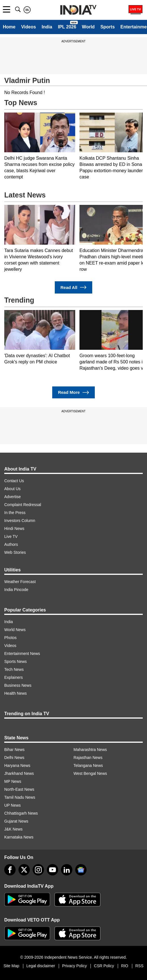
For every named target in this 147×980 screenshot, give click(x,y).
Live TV (11, 536)
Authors (11, 544)
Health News (15, 693)
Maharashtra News (90, 750)
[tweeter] (24, 870)
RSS (139, 966)
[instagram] (38, 870)
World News (15, 630)
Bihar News (14, 750)
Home (9, 27)
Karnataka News (19, 837)
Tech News (14, 669)
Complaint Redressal (23, 505)
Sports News (15, 661)
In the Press (15, 513)
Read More (73, 393)
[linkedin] (67, 870)
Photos (10, 638)
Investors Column (20, 521)
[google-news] (81, 870)
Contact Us (14, 481)
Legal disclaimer (41, 966)
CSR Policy (104, 966)
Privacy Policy (74, 966)
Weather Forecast (20, 582)
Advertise (12, 497)
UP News (12, 805)
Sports (108, 27)
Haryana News (17, 765)
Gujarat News (16, 821)
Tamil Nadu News (20, 797)
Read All (73, 287)
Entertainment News (22, 654)
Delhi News (14, 758)
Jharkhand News (19, 773)
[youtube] (52, 870)
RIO (125, 966)
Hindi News (14, 529)
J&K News (13, 829)
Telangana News (88, 765)
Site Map (11, 966)
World (88, 27)
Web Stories (15, 552)
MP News (13, 781)
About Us (12, 489)
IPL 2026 (67, 27)
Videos (28, 27)
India (47, 27)
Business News (18, 685)
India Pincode (16, 590)
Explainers (13, 677)
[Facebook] (10, 870)
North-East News (19, 789)
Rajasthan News (88, 758)
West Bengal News (90, 773)
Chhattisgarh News (21, 813)
